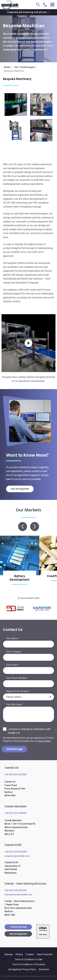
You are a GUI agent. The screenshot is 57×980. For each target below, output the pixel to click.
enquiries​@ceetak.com (17, 856)
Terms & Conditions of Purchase (29, 964)
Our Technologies (25, 67)
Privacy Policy (44, 741)
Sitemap (9, 954)
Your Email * (12, 665)
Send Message (14, 749)
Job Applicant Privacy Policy (22, 969)
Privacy (19, 954)
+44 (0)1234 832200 (16, 774)
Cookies (30, 954)
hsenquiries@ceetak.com (18, 895)
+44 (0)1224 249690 (16, 813)
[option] (20, 562)
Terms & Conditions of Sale (29, 959)
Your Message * (15, 704)
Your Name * (13, 638)
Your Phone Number (17, 678)
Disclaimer (44, 969)
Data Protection (45, 954)
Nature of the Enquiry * (18, 691)
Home (7, 67)
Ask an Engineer (20, 489)
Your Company (14, 652)
